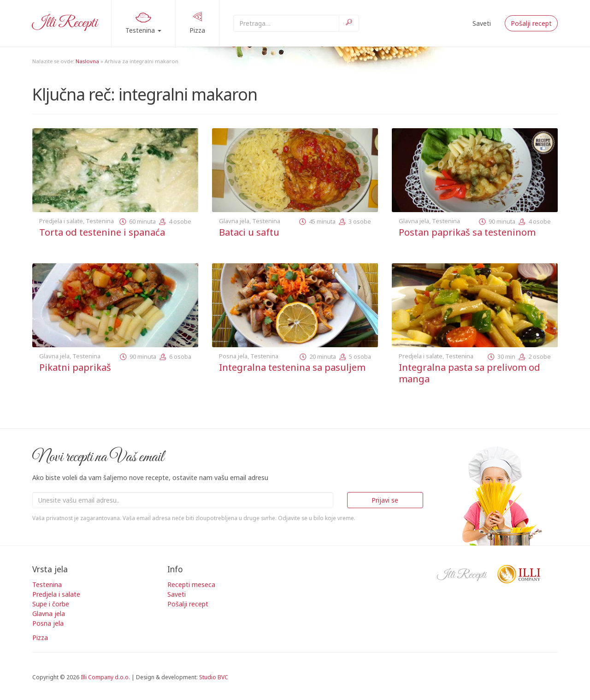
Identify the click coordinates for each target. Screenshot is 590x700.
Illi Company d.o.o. (105, 677)
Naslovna (87, 61)
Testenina (143, 22)
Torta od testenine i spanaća (102, 232)
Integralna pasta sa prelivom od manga (469, 373)
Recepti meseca (191, 584)
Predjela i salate (61, 221)
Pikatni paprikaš (75, 367)
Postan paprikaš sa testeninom (467, 232)
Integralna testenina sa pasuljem (292, 367)
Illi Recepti (65, 23)
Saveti (482, 23)
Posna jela (233, 356)
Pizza (197, 23)
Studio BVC (214, 677)
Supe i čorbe (51, 604)
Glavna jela (234, 221)
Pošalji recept (531, 23)
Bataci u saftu (249, 232)
